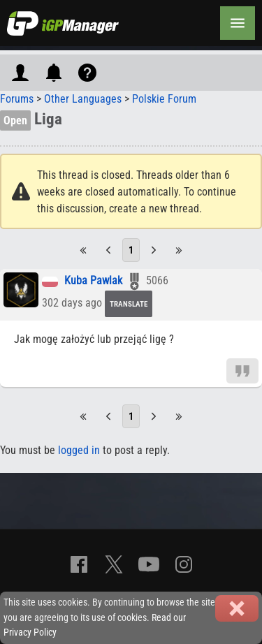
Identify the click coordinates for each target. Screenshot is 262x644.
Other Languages (83, 99)
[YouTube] (149, 564)
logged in (79, 450)
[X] (114, 564)
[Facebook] (79, 564)
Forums (17, 99)
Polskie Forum (164, 99)
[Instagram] (184, 564)
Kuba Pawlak (93, 281)
